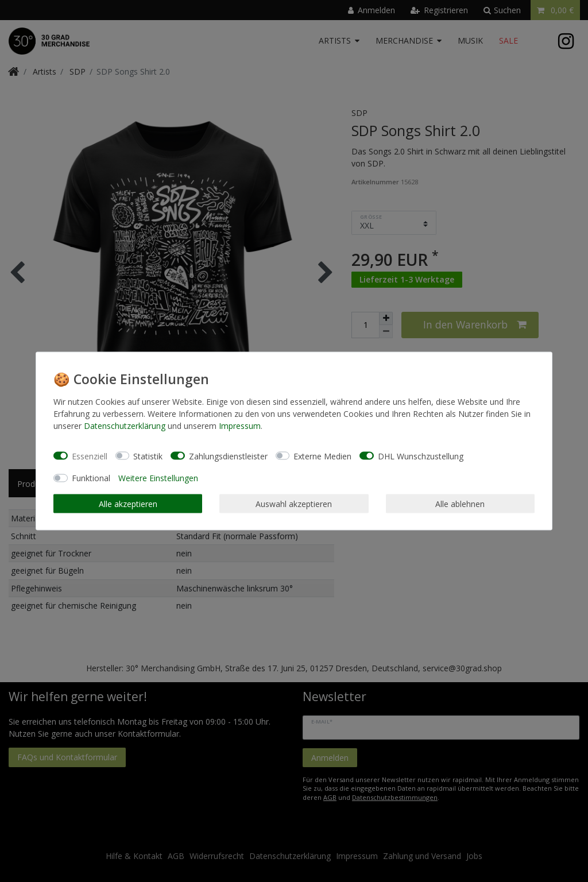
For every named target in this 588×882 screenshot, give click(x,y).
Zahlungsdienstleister (228, 456)
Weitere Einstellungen (158, 478)
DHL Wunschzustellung (421, 456)
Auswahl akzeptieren (294, 503)
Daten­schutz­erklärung (125, 426)
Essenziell (90, 456)
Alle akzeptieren (128, 503)
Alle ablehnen (460, 503)
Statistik (148, 456)
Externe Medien (322, 456)
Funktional (91, 478)
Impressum (240, 426)
